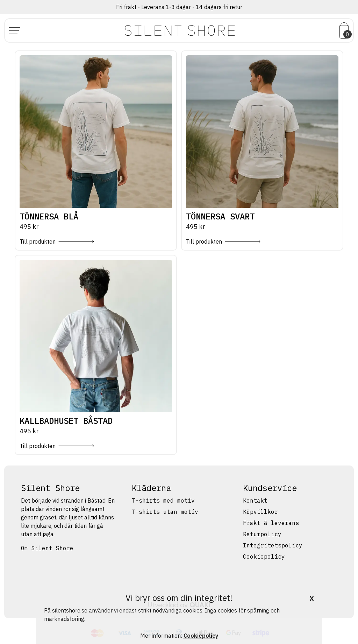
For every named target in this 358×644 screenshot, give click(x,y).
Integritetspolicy (273, 545)
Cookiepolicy (264, 556)
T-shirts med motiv (163, 500)
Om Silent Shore (47, 548)
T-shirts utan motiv (165, 512)
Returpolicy (262, 534)
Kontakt (255, 500)
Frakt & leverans (271, 523)
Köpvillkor (260, 512)
